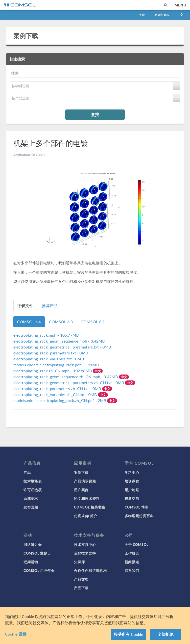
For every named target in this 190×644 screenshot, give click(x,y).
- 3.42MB (59, 341)
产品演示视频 (85, 481)
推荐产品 (50, 306)
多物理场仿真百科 (139, 516)
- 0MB (62, 347)
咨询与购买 (162, 15)
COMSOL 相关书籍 (90, 507)
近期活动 (31, 562)
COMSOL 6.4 (29, 322)
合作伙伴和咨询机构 (90, 570)
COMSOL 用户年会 (39, 570)
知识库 (79, 562)
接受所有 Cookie (129, 634)
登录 (142, 15)
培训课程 (132, 481)
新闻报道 (132, 562)
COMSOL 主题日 (37, 553)
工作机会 (132, 553)
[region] (95, 626)
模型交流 (132, 498)
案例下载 (26, 36)
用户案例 (81, 490)
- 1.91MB (56, 365)
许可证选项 (33, 490)
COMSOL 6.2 (93, 322)
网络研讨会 (33, 544)
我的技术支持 (85, 553)
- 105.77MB (46, 335)
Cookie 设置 (16, 634)
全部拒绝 (166, 634)
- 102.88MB (53, 371)
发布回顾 (31, 507)
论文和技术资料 (87, 498)
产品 (27, 472)
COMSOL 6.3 (61, 322)
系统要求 (31, 498)
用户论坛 (132, 490)
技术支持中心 (85, 544)
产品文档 (81, 579)
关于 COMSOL (137, 544)
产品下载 (81, 588)
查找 (95, 114)
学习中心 (132, 472)
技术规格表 (33, 481)
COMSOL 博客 (137, 507)
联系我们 (132, 570)
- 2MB (60, 400)
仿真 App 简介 (86, 516)
